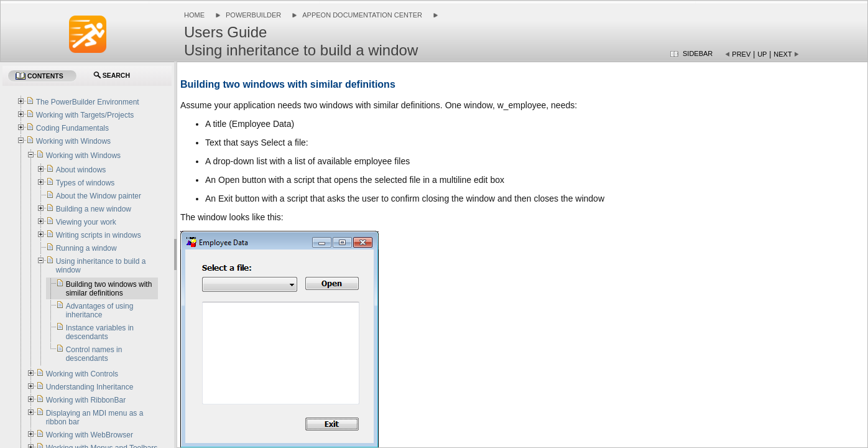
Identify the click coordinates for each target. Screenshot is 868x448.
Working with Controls (82, 374)
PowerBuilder (253, 15)
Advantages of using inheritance (100, 310)
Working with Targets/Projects (85, 115)
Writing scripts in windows (99, 235)
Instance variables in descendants (100, 332)
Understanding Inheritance (90, 387)
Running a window (86, 248)
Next (783, 54)
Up (762, 54)
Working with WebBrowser (90, 435)
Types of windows (85, 183)
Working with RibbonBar (86, 400)
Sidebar (698, 54)
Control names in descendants (94, 354)
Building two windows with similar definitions (109, 289)
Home (194, 15)
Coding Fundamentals (72, 128)
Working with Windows (73, 141)
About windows (81, 170)
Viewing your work (86, 222)
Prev (741, 54)
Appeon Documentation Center (362, 15)
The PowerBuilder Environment (88, 102)
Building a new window (94, 209)
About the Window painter (99, 196)
